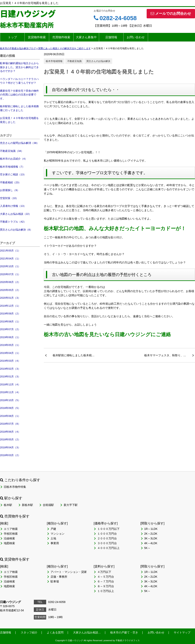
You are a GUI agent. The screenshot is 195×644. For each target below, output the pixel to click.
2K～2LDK (151, 534)
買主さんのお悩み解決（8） (16, 230)
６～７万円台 (106, 581)
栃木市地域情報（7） (12, 167)
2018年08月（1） (10, 416)
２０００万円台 (107, 538)
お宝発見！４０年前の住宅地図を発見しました (19, 120)
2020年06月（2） (10, 282)
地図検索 (9, 543)
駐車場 (55, 581)
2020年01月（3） (10, 298)
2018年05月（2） (10, 439)
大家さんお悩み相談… (87, 632)
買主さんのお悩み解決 (98, 61)
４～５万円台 (106, 577)
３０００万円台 (107, 543)
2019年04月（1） (10, 353)
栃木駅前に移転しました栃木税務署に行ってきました (19, 108)
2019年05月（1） (10, 345)
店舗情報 (111, 37)
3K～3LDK (151, 538)
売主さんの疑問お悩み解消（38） (19, 143)
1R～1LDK (151, 529)
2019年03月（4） (10, 361)
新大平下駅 (71, 505)
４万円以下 (104, 572)
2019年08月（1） (10, 322)
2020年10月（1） (10, 266)
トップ (12, 37)
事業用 (55, 543)
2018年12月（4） (10, 384)
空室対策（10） (9, 198)
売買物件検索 (61, 37)
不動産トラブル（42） (13, 222)
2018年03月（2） (10, 455)
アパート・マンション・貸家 (69, 572)
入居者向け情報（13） (13, 206)
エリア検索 (11, 529)
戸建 (53, 529)
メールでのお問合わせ (171, 14)
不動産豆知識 (74, 61)
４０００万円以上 (108, 548)
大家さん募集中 (86, 37)
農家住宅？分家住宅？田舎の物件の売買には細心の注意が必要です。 (19, 95)
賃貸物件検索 (37, 37)
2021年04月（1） (10, 259)
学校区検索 (11, 534)
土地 (53, 538)
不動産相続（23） (10, 182)
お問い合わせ (136, 37)
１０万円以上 (106, 591)
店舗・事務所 (59, 577)
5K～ (147, 548)
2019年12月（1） (10, 306)
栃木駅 (8, 505)
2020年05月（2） (10, 290)
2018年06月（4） (10, 432)
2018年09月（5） (10, 408)
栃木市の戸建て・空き (124, 632)
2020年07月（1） (10, 274)
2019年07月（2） (10, 329)
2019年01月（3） (10, 376)
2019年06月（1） (10, 337)
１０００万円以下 (108, 529)
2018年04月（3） (10, 447)
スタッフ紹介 (29, 632)
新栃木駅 (27, 505)
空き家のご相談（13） (13, 174)
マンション (58, 534)
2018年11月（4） (10, 392)
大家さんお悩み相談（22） (16, 214)
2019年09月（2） (10, 314)
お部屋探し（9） (10, 190)
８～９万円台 (106, 586)
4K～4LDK (151, 543)
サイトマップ (182, 632)
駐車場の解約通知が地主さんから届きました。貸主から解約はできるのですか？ (19, 67)
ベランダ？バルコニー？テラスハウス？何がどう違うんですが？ (19, 81)
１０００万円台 (107, 534)
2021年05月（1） (10, 251)
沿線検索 (9, 538)
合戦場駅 (48, 505)
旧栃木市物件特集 (15, 487)
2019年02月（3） (10, 369)
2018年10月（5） (10, 400)
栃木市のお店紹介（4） (14, 159)
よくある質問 (55, 632)
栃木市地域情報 (54, 61)
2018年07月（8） (10, 424)
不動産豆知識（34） (12, 151)
